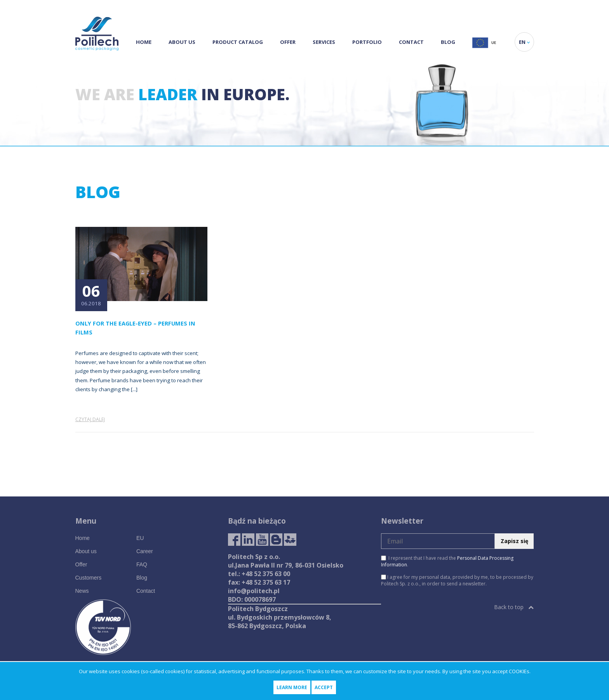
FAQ (142, 564)
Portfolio (367, 42)
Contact (411, 42)
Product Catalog (238, 42)
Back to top (514, 607)
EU (140, 538)
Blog (448, 42)
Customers (89, 578)
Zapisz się (514, 541)
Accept (324, 687)
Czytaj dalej (90, 419)
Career (145, 551)
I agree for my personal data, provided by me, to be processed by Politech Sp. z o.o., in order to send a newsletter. (457, 580)
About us (182, 42)
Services (324, 42)
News (82, 591)
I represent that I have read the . (447, 561)
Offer (288, 42)
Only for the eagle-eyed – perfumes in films (135, 328)
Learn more (292, 687)
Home (144, 42)
